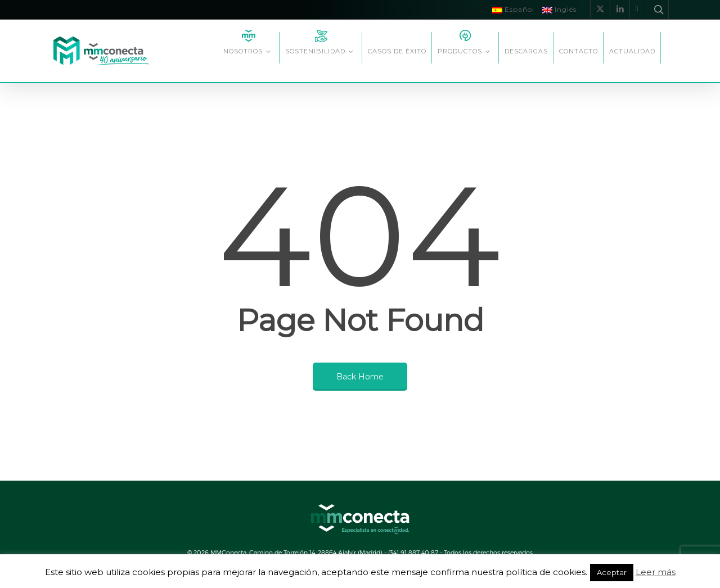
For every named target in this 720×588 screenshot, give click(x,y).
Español (513, 9)
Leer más (656, 572)
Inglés (559, 9)
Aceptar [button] (612, 572)
